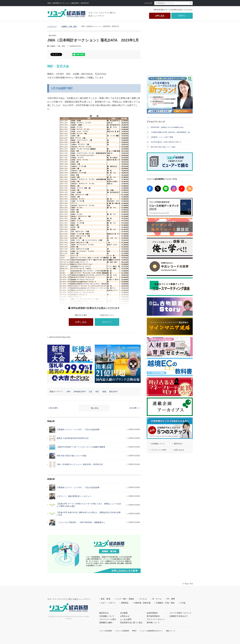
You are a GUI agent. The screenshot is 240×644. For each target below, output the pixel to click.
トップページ (52, 26)
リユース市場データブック (180, 613)
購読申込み (104, 613)
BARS (134, 631)
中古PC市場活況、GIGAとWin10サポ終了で (166, 142)
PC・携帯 (171, 599)
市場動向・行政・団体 (69, 26)
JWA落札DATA (80, 392)
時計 (97, 392)
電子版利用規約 (153, 616)
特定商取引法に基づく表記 (131, 623)
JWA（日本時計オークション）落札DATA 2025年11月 (80, 464)
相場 (104, 392)
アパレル (143, 599)
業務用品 (125, 603)
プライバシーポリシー (156, 619)
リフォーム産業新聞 (122, 631)
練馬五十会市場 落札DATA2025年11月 (73, 438)
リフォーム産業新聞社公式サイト (151, 631)
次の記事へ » (135, 408)
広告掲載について (107, 616)
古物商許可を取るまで (179, 616)
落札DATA (113, 392)
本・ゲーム (157, 599)
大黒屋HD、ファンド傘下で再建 (162, 137)
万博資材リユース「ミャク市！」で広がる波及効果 (78, 430)
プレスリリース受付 (108, 619)
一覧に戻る (94, 408)
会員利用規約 (152, 613)
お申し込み (160, 16)
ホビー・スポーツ (108, 603)
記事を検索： (149, 3)
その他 (183, 603)
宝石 (91, 392)
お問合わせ (125, 616)
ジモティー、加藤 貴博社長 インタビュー (74, 496)
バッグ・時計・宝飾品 (125, 599)
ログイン (182, 16)
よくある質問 (126, 619)
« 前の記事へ (53, 408)
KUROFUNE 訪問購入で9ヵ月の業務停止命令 (167, 127)
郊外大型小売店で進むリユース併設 (72, 456)
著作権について (153, 623)
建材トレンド (171, 631)
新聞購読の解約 (106, 623)
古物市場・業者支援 (142, 603)
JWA (68, 392)
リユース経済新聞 (106, 631)
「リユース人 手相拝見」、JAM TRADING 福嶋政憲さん (81, 522)
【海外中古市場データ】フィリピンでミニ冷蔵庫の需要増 (81, 447)
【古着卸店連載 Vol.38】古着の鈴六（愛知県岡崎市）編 (170, 132)
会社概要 (124, 613)
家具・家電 (106, 599)
